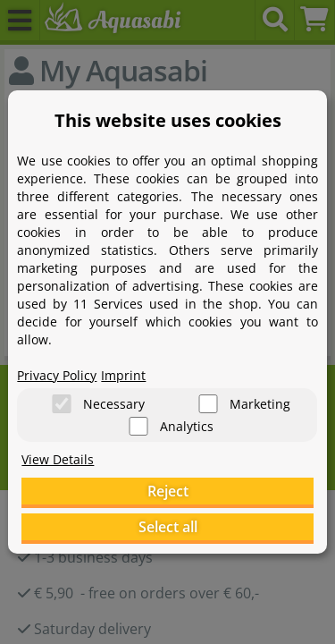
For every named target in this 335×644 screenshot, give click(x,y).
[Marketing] (208, 404)
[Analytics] (138, 426)
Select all (168, 527)
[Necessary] (62, 404)
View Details (58, 459)
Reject (168, 491)
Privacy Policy (57, 375)
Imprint (123, 375)
